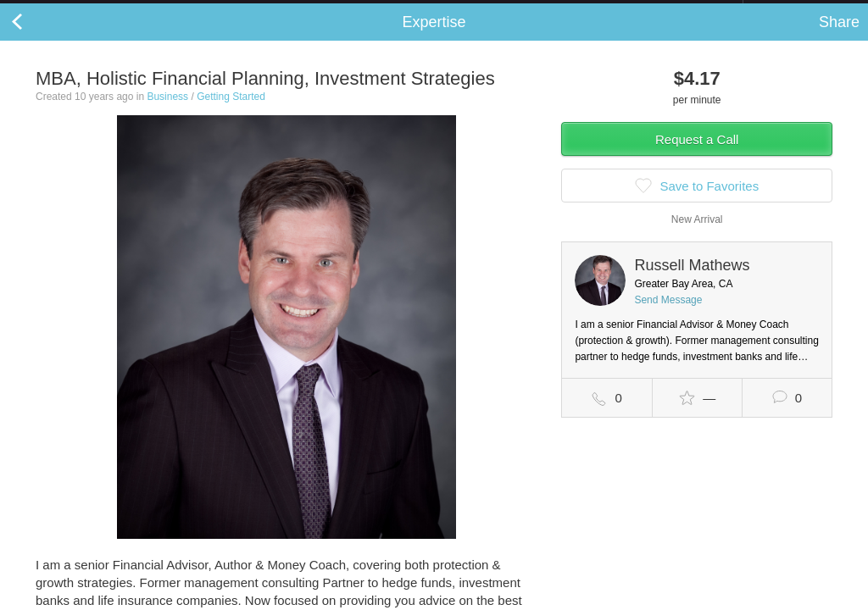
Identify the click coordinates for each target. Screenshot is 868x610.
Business (167, 114)
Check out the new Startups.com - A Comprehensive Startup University (559, 11)
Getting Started (231, 114)
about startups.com (803, 11)
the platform (88, 10)
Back (34, 39)
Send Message (668, 317)
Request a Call (697, 156)
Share (839, 39)
